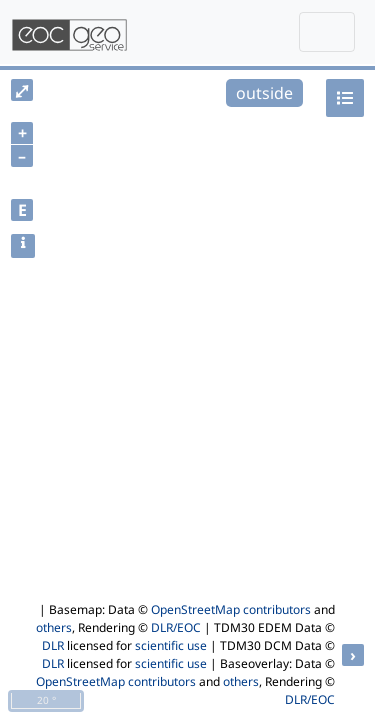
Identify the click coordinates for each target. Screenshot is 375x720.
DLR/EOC (176, 627)
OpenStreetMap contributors (231, 609)
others (54, 627)
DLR (53, 645)
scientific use (171, 645)
